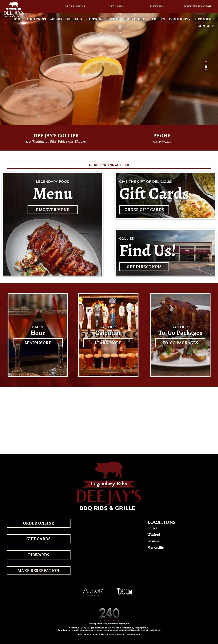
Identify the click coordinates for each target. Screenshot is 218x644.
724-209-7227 (162, 141)
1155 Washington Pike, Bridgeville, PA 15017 (56, 141)
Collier (152, 528)
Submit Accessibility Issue (128, 634)
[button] (75, 6)
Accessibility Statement (103, 634)
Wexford (154, 535)
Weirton (153, 541)
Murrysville (156, 548)
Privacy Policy (84, 634)
